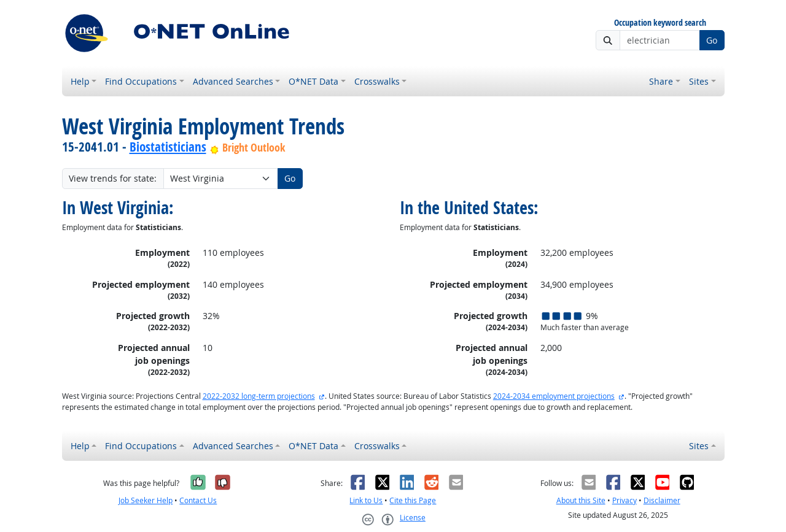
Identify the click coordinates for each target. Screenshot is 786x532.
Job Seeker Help (146, 500)
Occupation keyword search (660, 23)
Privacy (625, 500)
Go (712, 40)
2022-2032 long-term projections (259, 396)
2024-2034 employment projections (554, 396)
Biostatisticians (168, 147)
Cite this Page (413, 500)
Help (80, 81)
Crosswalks (377, 81)
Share (661, 81)
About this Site (581, 500)
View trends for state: (113, 178)
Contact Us (198, 500)
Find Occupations (141, 81)
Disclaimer (662, 500)
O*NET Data (313, 81)
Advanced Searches (233, 81)
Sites (699, 81)
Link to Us (366, 500)
